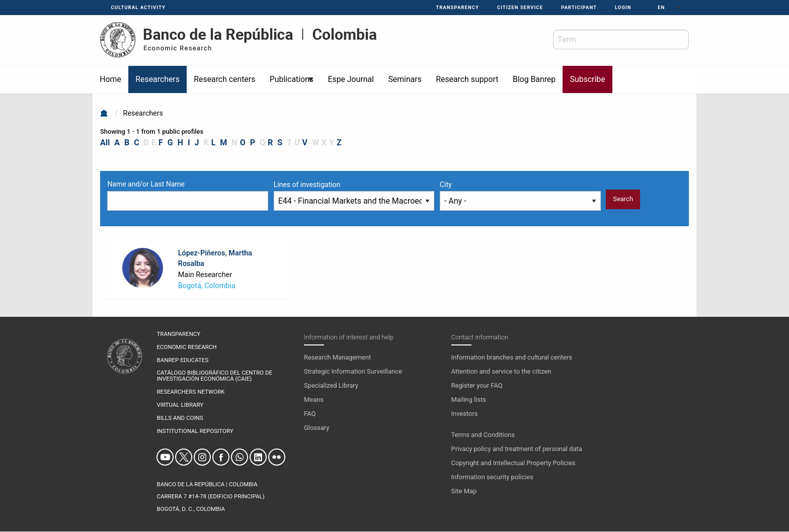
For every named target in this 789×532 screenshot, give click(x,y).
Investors (465, 414)
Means (314, 400)
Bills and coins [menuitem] (180, 418)
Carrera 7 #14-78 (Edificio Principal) (210, 496)
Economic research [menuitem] (186, 347)
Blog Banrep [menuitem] (534, 79)
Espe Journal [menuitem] (350, 79)
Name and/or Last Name (146, 184)
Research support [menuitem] (467, 79)
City (446, 185)
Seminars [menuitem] (405, 79)
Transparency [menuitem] (178, 334)
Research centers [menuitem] (224, 79)
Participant (579, 7)
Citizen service (520, 7)
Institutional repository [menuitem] (195, 431)
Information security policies (493, 477)
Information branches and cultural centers (512, 357)
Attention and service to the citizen (501, 371)
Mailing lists (469, 400)
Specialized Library (331, 385)
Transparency (457, 7)
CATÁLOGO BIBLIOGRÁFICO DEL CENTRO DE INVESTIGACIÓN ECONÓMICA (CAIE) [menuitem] (214, 376)
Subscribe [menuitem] (588, 79)
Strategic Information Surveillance (353, 371)
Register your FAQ (477, 385)
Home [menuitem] (110, 79)
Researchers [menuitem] (157, 79)
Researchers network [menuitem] (190, 392)
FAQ (310, 414)
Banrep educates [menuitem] (182, 361)
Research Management (337, 357)
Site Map (464, 491)
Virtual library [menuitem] (180, 405)
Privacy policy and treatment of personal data (517, 449)
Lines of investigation (307, 185)
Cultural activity (138, 7)
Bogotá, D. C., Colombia (190, 509)
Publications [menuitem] (289, 84)
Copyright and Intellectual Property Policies (514, 463)
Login (623, 7)
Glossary (317, 428)
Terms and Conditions (483, 435)
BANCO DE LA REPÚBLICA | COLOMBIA (207, 484)
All (105, 143)
